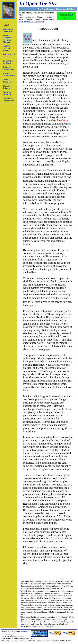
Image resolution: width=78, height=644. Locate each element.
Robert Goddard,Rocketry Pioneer (7, 39)
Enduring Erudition (7, 93)
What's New (67, 16)
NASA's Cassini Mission (7, 48)
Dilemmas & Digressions (8, 100)
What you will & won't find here (32, 22)
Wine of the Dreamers (8, 30)
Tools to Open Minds (8, 68)
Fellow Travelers (7, 81)
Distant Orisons (7, 87)
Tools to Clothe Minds (9, 74)
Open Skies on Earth (8, 62)
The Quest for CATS (9, 56)
